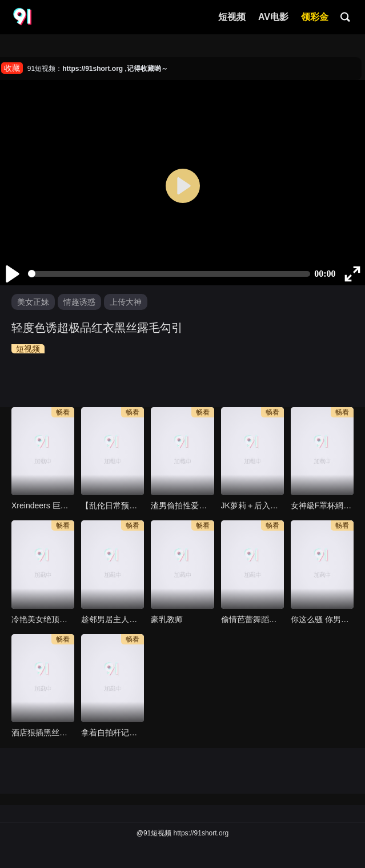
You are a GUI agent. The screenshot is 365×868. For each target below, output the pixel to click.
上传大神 (126, 302)
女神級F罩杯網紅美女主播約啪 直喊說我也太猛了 (322, 505)
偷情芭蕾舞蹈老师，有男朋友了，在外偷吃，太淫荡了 (252, 619)
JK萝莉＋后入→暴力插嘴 (252, 505)
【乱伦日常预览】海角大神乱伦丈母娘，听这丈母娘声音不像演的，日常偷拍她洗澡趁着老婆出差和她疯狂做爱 (113, 505)
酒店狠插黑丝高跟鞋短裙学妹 (43, 732)
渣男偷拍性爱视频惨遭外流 (182, 505)
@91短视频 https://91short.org (183, 833)
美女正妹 (33, 302)
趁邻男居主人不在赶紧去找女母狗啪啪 (113, 619)
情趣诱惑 (79, 302)
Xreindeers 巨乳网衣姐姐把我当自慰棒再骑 (43, 505)
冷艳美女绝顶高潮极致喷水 (43, 619)
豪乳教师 (167, 619)
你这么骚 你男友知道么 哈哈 (322, 619)
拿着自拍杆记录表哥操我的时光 (113, 732)
